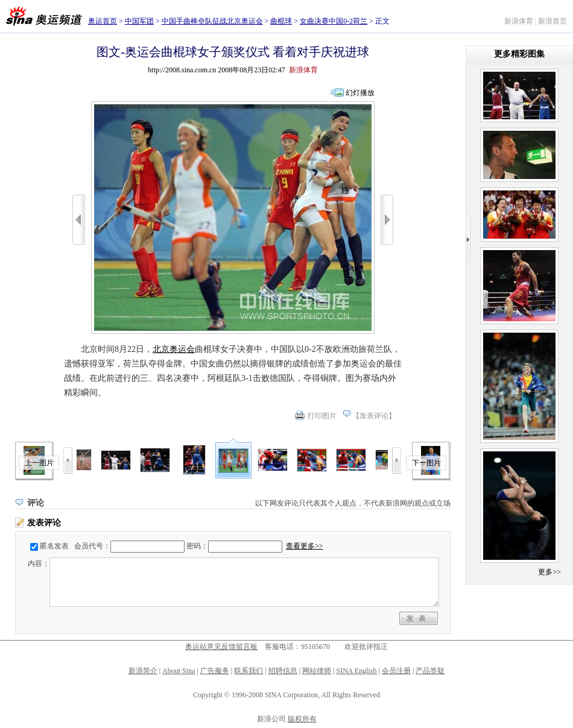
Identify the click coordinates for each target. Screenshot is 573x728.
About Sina (179, 671)
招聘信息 (283, 671)
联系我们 (249, 671)
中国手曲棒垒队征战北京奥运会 (212, 21)
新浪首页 (552, 21)
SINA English (356, 671)
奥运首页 (103, 21)
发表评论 (374, 416)
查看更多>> (305, 546)
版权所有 (302, 719)
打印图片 (322, 416)
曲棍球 (281, 21)
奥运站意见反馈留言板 (221, 647)
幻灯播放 (360, 93)
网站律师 (317, 671)
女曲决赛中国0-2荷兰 (334, 21)
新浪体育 (519, 21)
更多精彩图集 (519, 54)
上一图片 (39, 463)
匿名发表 (54, 546)
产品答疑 (430, 671)
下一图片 (426, 463)
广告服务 (215, 671)
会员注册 (396, 671)
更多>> (549, 572)
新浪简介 (143, 671)
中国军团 (139, 21)
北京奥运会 (174, 349)
